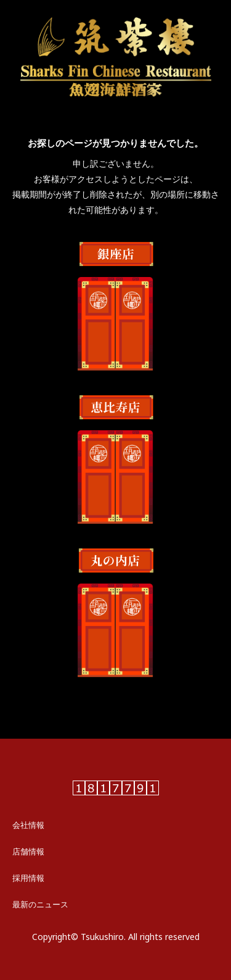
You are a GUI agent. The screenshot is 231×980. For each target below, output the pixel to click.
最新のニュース (40, 904)
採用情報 (28, 878)
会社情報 (28, 825)
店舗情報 (28, 851)
